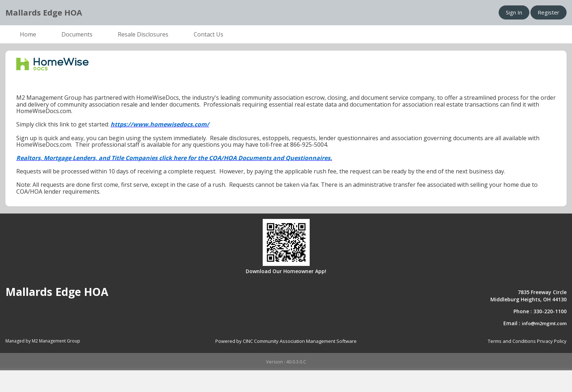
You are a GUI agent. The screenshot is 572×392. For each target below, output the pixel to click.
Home (28, 34)
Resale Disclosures (143, 34)
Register (549, 12)
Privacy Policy (552, 341)
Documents (77, 34)
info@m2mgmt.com (544, 323)
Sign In (514, 12)
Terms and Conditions (512, 341)
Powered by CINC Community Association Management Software (286, 341)
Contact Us (208, 34)
